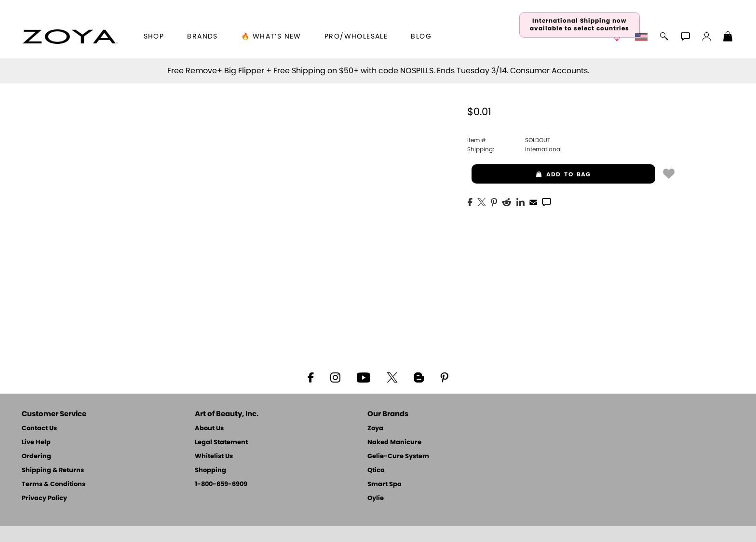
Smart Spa (385, 484)
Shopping (210, 470)
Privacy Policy (44, 498)
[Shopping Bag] (728, 38)
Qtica (376, 470)
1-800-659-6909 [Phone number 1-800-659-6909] (221, 484)
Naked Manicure (394, 443)
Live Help (36, 443)
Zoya (375, 429)
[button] (70, 37)
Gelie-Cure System (398, 456)
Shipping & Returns (53, 470)
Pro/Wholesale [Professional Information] (356, 37)
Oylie (376, 498)
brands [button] (202, 37)
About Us (209, 429)
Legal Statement (221, 443)
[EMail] (533, 201)
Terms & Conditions (54, 484)
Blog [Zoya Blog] (421, 37)
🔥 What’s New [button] (271, 37)
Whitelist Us (214, 456)
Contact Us (39, 429)
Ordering (36, 456)
